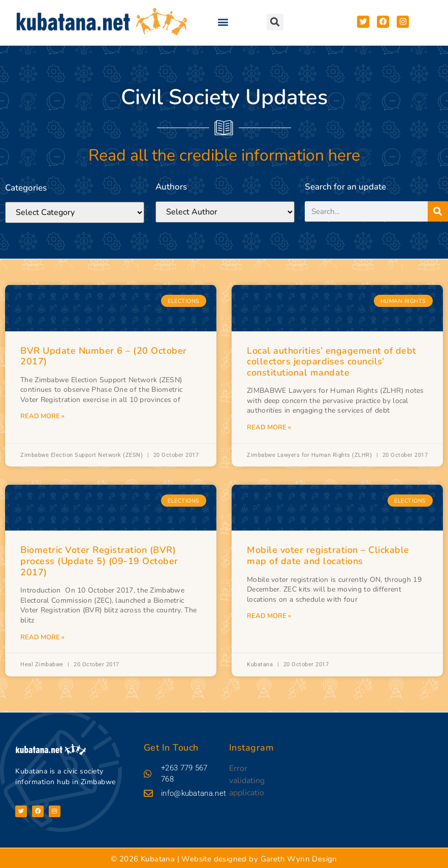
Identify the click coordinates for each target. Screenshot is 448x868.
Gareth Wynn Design (299, 857)
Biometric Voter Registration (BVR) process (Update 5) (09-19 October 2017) (99, 561)
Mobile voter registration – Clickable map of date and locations (328, 555)
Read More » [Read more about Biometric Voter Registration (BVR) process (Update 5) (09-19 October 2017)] (42, 637)
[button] (223, 17)
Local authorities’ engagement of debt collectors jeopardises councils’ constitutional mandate (332, 362)
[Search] (438, 212)
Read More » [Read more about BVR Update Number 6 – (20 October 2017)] (42, 416)
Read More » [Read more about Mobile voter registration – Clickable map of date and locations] (269, 616)
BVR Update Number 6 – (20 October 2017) (104, 356)
